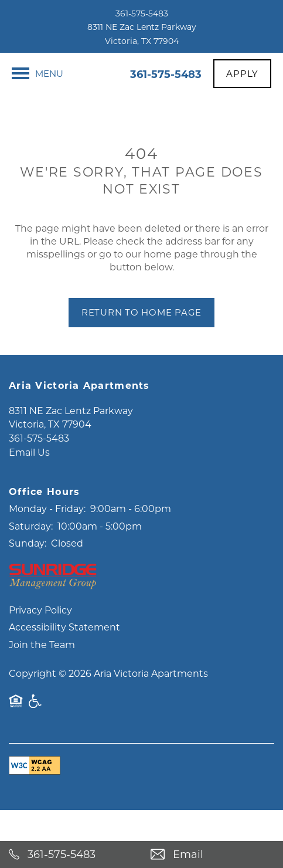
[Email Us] (213, 855)
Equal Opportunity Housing (16, 738)
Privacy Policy (40, 641)
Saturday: (31, 557)
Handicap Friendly (36, 738)
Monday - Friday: (47, 540)
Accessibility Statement (64, 659)
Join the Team (42, 676)
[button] (242, 74)
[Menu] (37, 73)
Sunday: (28, 575)
